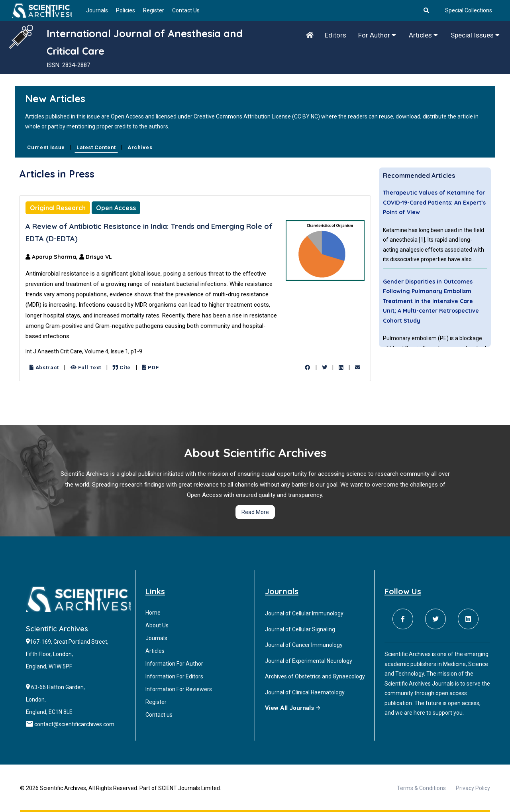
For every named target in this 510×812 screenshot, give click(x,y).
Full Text (86, 368)
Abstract (44, 368)
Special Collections (469, 10)
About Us (157, 625)
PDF (150, 368)
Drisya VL (96, 257)
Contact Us (186, 10)
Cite (122, 368)
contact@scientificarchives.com (74, 724)
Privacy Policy (473, 788)
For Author (377, 35)
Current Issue (46, 147)
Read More (255, 512)
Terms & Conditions (421, 788)
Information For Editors (174, 676)
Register (154, 10)
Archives (140, 147)
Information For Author (174, 664)
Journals (97, 10)
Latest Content (96, 147)
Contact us (159, 715)
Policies (126, 10)
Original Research (58, 208)
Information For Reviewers (179, 689)
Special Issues (475, 35)
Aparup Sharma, (52, 257)
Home (153, 613)
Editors (335, 35)
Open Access (116, 208)
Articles (423, 35)
